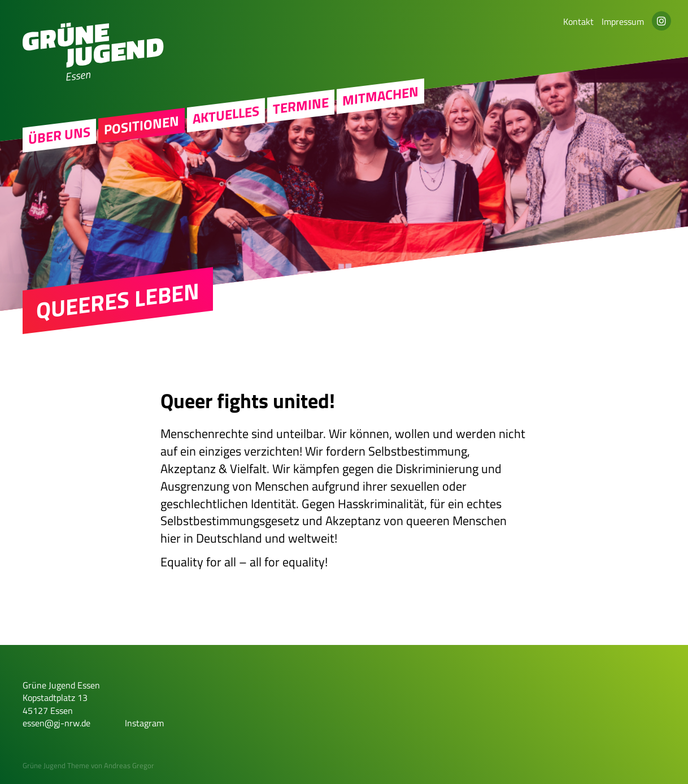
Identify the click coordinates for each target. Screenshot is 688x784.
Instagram (144, 723)
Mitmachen (380, 96)
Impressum (623, 21)
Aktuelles (226, 115)
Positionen (141, 125)
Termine (301, 106)
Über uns (59, 136)
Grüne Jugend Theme (56, 765)
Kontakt (578, 21)
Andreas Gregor (129, 765)
